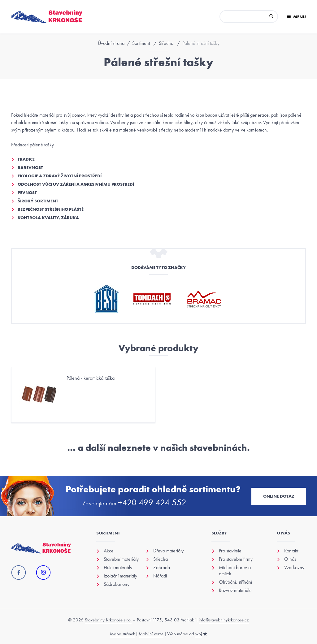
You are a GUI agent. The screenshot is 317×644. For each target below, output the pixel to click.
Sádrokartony (117, 584)
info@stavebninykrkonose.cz (224, 620)
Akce (109, 551)
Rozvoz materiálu (235, 590)
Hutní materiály (118, 568)
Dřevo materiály (168, 551)
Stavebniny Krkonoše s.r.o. (108, 620)
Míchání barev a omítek (235, 571)
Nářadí (160, 576)
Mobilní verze (151, 634)
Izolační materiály (120, 576)
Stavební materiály (121, 559)
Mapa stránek (122, 634)
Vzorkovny (294, 568)
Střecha (166, 43)
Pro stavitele (230, 551)
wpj (199, 634)
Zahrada (162, 568)
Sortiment (141, 43)
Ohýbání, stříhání (235, 582)
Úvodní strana (111, 43)
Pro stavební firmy (236, 559)
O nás (290, 559)
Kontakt (291, 551)
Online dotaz (279, 496)
